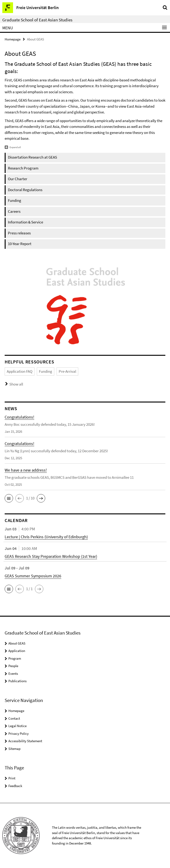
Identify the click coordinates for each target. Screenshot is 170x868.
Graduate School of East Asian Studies (37, 20)
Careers (14, 211)
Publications (17, 681)
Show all (16, 384)
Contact (14, 718)
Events (13, 673)
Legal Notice (17, 726)
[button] (9, 498)
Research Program (23, 168)
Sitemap (14, 749)
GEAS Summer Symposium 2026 (33, 576)
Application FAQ (20, 371)
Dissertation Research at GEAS (32, 157)
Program (15, 658)
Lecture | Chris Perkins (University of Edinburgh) (46, 537)
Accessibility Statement (25, 741)
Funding (15, 200)
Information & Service (25, 222)
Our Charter (18, 179)
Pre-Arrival (67, 371)
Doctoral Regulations (25, 190)
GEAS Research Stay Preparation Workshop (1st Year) (51, 556)
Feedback (15, 786)
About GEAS (17, 643)
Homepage (13, 39)
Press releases (19, 233)
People (13, 666)
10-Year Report (20, 244)
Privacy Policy (19, 733)
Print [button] (12, 778)
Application (17, 651)
